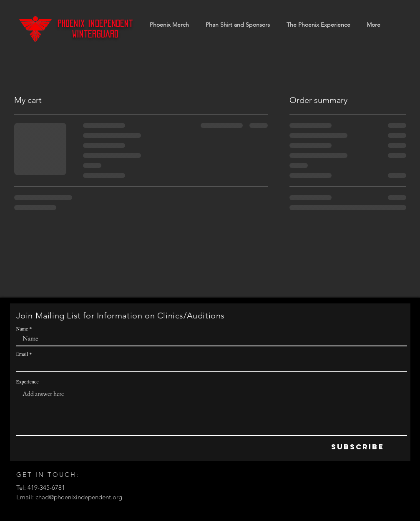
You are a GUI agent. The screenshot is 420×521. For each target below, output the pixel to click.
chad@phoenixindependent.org (79, 497)
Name (22, 329)
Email (22, 354)
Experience (28, 382)
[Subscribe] (358, 447)
